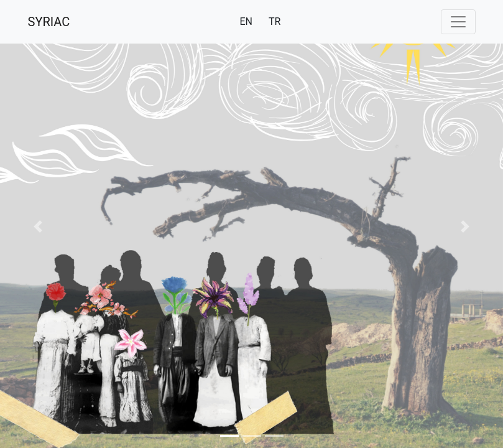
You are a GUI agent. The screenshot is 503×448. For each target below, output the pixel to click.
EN (246, 21)
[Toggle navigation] (458, 22)
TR (275, 21)
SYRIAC (49, 22)
